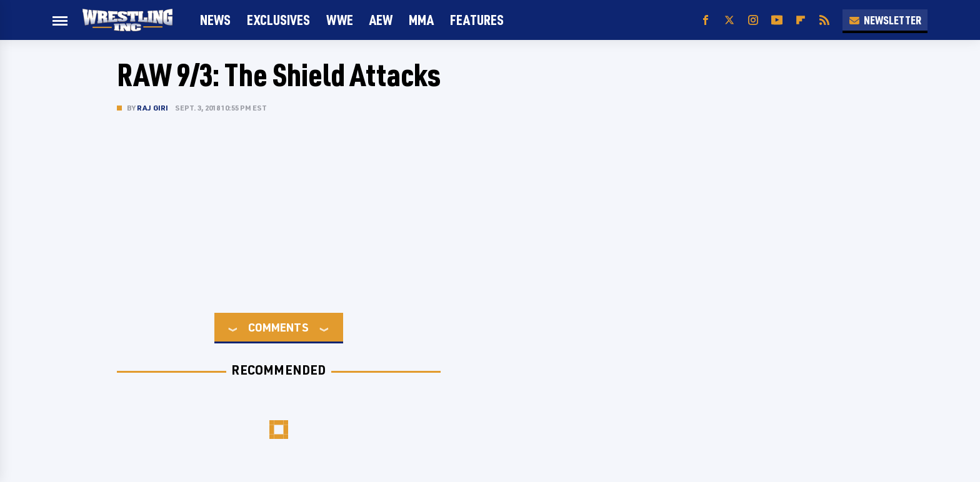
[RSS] (824, 20)
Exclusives (278, 20)
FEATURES (477, 20)
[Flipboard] (801, 20)
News (215, 20)
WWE (340, 20)
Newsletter (885, 20)
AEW (381, 20)
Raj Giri (153, 108)
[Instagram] (753, 20)
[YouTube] (777, 20)
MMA (421, 20)
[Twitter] (729, 20)
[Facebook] (706, 20)
